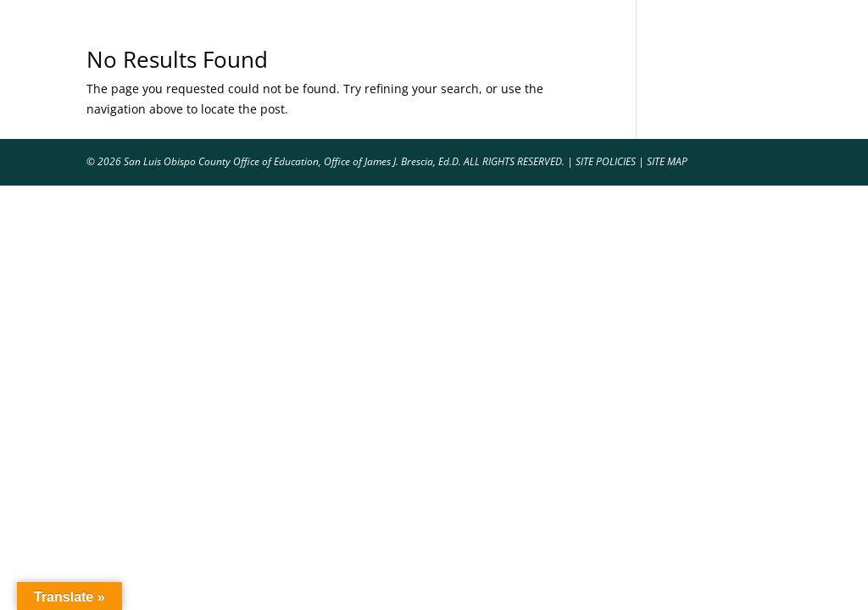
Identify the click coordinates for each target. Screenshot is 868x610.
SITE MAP (667, 161)
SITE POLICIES (606, 161)
